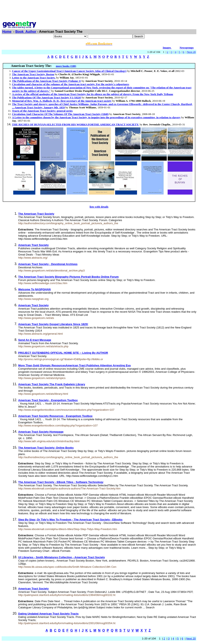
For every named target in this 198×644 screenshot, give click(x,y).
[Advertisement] (99, 11)
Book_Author (26, 32)
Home (7, 32)
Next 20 (191, 52)
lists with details (99, 207)
